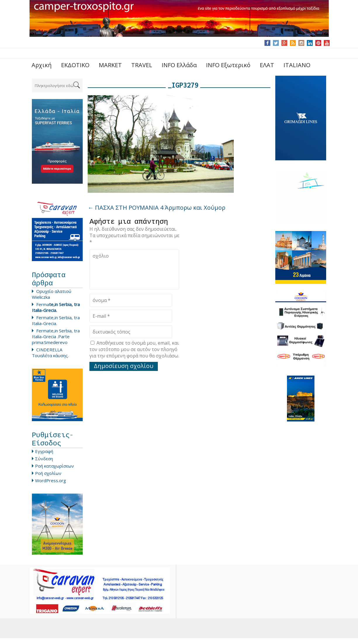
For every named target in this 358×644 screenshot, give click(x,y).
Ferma (56, 310)
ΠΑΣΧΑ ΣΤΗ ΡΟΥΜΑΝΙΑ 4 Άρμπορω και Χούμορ (156, 208)
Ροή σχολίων (48, 479)
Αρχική (42, 65)
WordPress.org (51, 486)
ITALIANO (297, 65)
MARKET (110, 65)
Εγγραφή (44, 457)
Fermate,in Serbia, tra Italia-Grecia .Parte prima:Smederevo (56, 339)
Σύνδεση (44, 464)
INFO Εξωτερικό (228, 65)
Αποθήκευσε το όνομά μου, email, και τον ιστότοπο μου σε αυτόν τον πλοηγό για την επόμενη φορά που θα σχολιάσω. (134, 351)
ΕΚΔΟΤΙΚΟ (75, 65)
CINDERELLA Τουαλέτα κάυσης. (50, 355)
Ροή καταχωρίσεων (55, 472)
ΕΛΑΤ (267, 65)
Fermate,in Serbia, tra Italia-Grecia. (56, 323)
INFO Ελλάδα (179, 65)
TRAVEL (142, 65)
